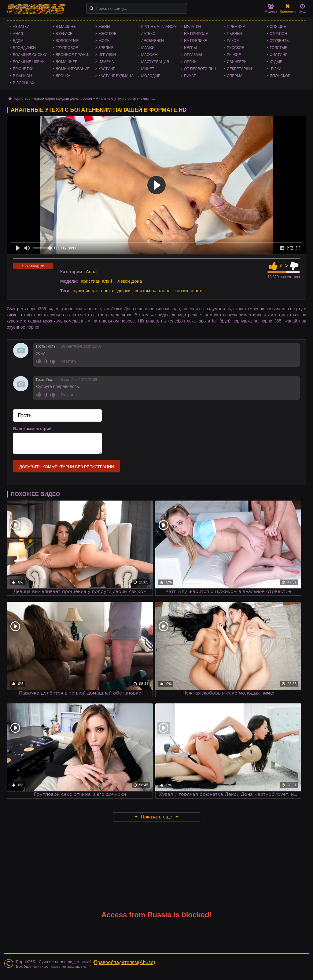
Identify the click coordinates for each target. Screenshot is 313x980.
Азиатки (21, 27)
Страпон (278, 34)
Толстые (278, 48)
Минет (148, 69)
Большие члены (29, 62)
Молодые (151, 76)
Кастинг (107, 69)
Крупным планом (159, 27)
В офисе (64, 34)
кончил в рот (188, 291)
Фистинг (278, 55)
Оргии (190, 62)
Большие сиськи (30, 55)
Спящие (278, 27)
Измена (106, 62)
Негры (190, 48)
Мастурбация (155, 62)
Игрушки (107, 55)
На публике (196, 41)
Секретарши (239, 69)
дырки (124, 291)
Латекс (148, 34)
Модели (271, 8)
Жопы (104, 41)
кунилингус (85, 291)
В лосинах (24, 83)
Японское (280, 76)
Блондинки (24, 48)
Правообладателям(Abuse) (125, 962)
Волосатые (67, 41)
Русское (236, 48)
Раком (233, 41)
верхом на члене (153, 291)
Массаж (149, 55)
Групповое (67, 48)
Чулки (276, 69)
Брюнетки (23, 69)
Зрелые (106, 48)
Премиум (236, 27)
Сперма (235, 76)
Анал (18, 34)
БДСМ (18, 41)
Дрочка (63, 76)
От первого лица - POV (204, 69)
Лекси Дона (130, 281)
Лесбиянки (153, 41)
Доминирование (73, 69)
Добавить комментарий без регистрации (67, 467)
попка (107, 291)
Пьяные (235, 34)
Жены (104, 27)
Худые (276, 62)
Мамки (148, 48)
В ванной (22, 76)
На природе (196, 34)
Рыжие (234, 55)
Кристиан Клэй (96, 281)
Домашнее (66, 62)
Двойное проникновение (75, 55)
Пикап (190, 76)
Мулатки (192, 27)
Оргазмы (193, 55)
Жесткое (107, 34)
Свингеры (237, 62)
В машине (66, 27)
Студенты (280, 41)
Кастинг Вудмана (116, 76)
